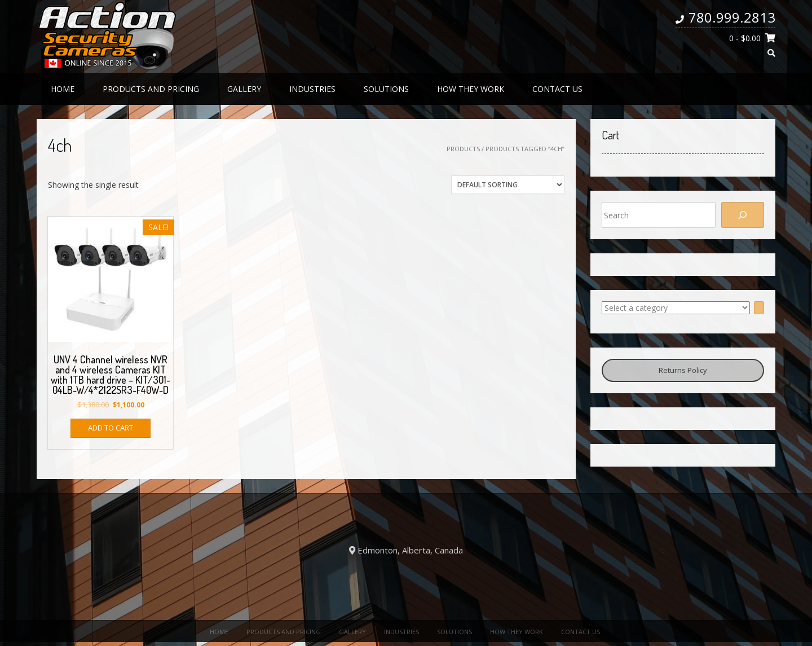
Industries (312, 89)
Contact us (557, 89)
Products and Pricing (151, 89)
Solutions (386, 89)
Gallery (244, 89)
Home (63, 89)
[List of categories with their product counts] (676, 308)
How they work (471, 89)
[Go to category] (759, 308)
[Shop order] (508, 185)
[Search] (743, 215)
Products (463, 149)
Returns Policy (683, 370)
